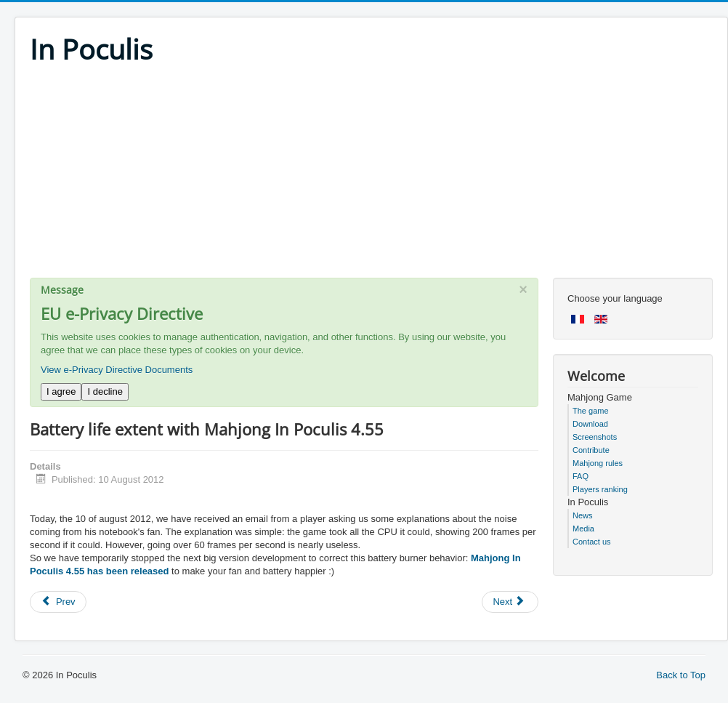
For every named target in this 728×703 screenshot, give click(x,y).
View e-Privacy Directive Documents (117, 370)
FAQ (581, 476)
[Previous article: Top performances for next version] (58, 602)
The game (591, 411)
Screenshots (595, 437)
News (583, 515)
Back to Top (681, 675)
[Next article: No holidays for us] (510, 602)
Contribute (591, 450)
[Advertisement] (371, 176)
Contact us (592, 542)
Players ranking (600, 489)
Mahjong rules (598, 463)
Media (583, 529)
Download (590, 424)
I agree (61, 391)
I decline (105, 391)
